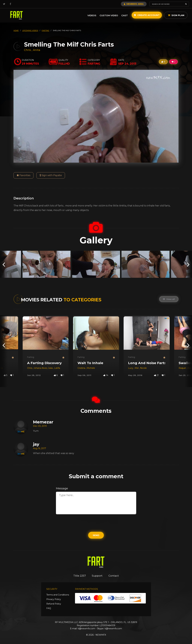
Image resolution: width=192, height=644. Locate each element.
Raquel (183, 368)
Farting (31, 357)
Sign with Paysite (51, 175)
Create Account (147, 15)
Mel (137, 368)
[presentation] (4, 264)
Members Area (134, 4)
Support (97, 576)
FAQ (49, 608)
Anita (37, 50)
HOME (16, 30)
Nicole (143, 368)
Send (96, 535)
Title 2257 (80, 576)
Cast (125, 15)
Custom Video (109, 15)
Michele (91, 368)
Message (62, 488)
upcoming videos (30, 30)
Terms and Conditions (58, 595)
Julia (51, 368)
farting (45, 30)
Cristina (82, 368)
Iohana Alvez (40, 368)
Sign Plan (176, 15)
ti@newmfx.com (86, 629)
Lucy (131, 368)
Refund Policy (54, 604)
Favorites (23, 175)
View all (169, 299)
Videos (92, 15)
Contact (114, 576)
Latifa (57, 368)
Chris (28, 50)
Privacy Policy (54, 599)
